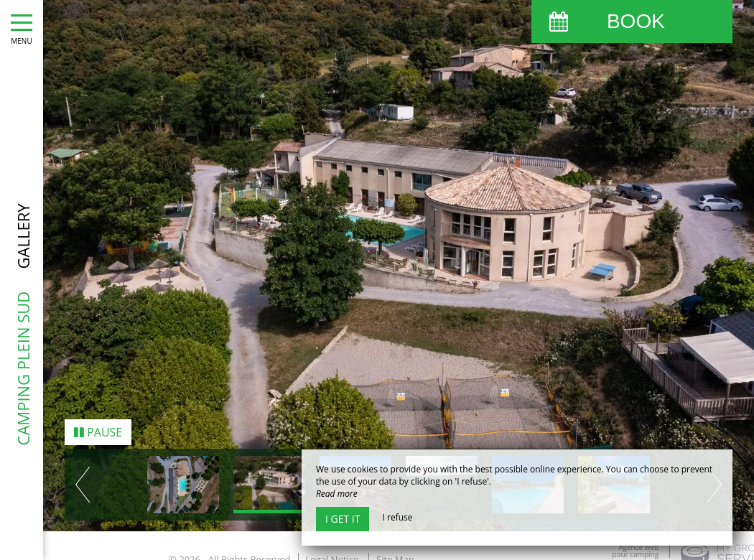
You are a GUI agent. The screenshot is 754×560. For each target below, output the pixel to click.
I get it (343, 519)
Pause (98, 429)
